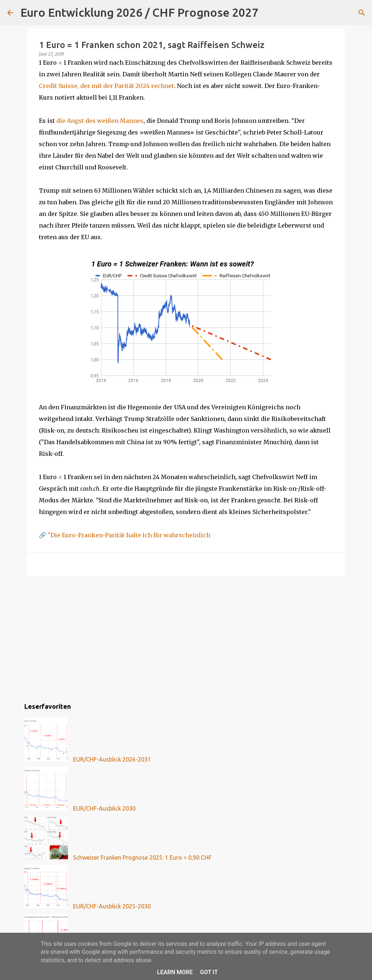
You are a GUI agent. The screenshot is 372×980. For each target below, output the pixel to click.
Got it (209, 972)
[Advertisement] (186, 638)
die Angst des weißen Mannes (100, 121)
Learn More (175, 972)
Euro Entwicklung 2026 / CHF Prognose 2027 (139, 12)
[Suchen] (268, 13)
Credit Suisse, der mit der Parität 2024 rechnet (106, 86)
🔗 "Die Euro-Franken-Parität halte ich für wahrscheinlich (125, 535)
